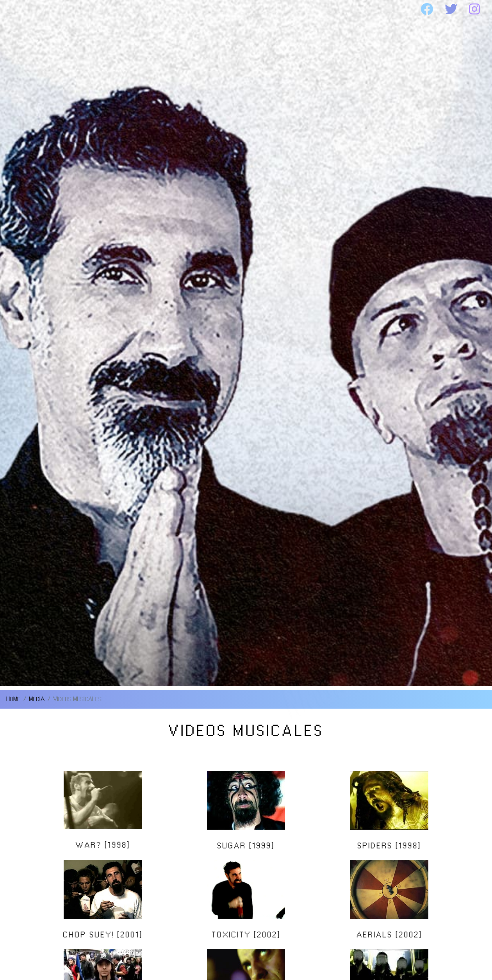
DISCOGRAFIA (183, 9)
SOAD (95, 9)
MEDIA (275, 9)
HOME (29, 9)
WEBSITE (355, 9)
